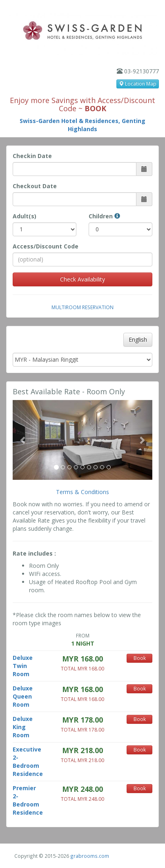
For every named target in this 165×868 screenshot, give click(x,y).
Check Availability (82, 279)
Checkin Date (32, 156)
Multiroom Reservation (82, 307)
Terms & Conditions (82, 492)
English (138, 340)
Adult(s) (25, 216)
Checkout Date (35, 186)
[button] (23, 440)
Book (140, 658)
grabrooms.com (90, 856)
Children (104, 216)
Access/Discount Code (46, 246)
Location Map (138, 84)
